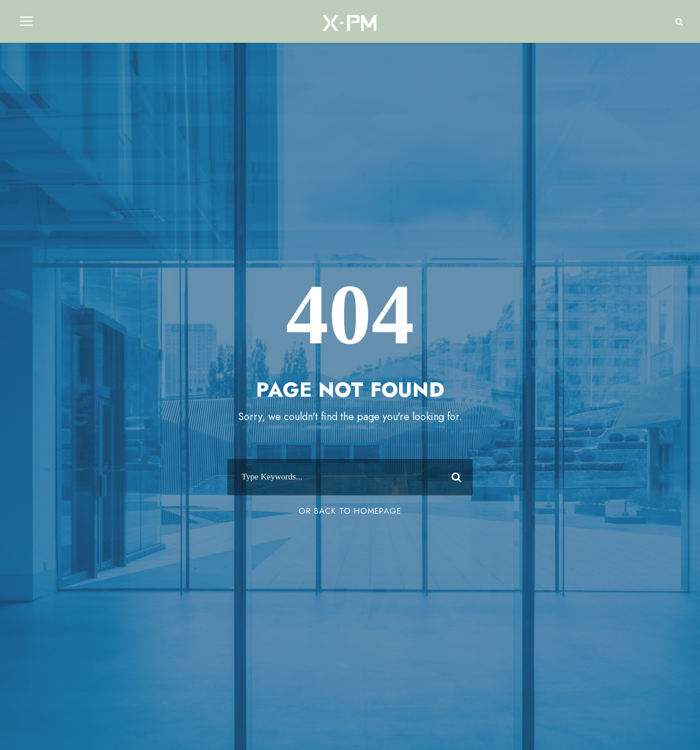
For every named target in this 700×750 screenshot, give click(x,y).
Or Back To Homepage (350, 511)
